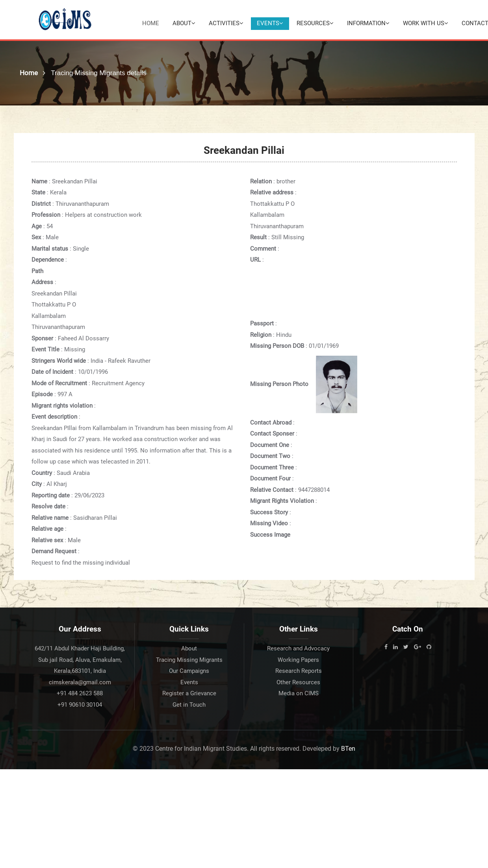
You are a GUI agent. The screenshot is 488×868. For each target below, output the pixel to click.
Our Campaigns (189, 671)
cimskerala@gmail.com (80, 683)
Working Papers (298, 660)
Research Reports (299, 671)
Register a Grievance (189, 694)
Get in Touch (189, 705)
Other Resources (298, 683)
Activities (226, 23)
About (184, 23)
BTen (348, 749)
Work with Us (426, 23)
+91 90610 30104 (80, 705)
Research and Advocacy (298, 649)
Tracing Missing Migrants (189, 660)
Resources (315, 23)
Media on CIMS (299, 694)
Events (270, 23)
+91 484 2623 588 (80, 694)
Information (368, 23)
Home (151, 23)
